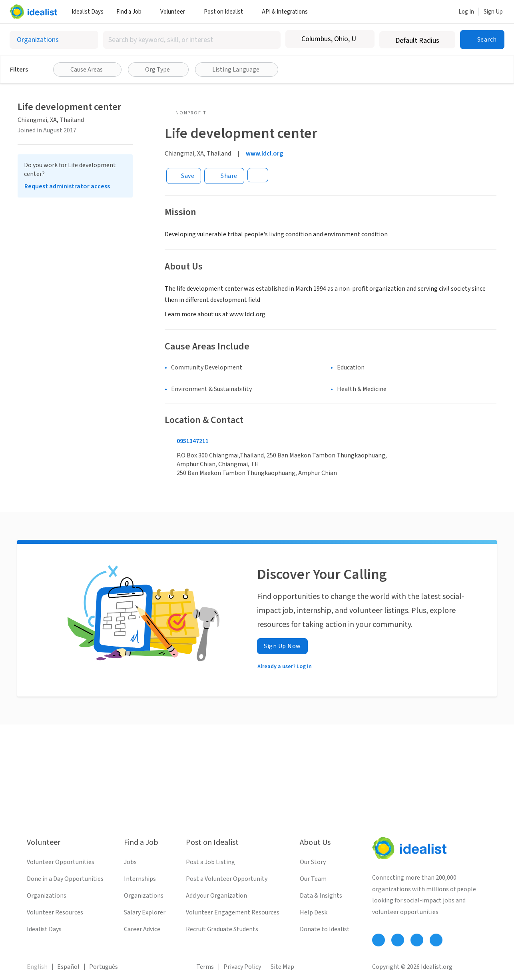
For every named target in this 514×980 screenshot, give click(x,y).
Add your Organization (216, 896)
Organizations (47, 896)
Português (104, 967)
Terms (205, 967)
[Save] (184, 176)
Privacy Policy (242, 967)
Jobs (130, 862)
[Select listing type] (54, 40)
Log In (466, 12)
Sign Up (493, 12)
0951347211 (193, 441)
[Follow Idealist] (379, 940)
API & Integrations (288, 12)
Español (68, 967)
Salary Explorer (145, 912)
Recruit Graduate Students (222, 929)
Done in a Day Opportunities (65, 879)
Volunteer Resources (55, 912)
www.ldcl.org (264, 154)
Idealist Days (88, 12)
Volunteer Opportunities (61, 862)
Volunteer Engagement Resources (233, 912)
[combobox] (192, 40)
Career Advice (142, 929)
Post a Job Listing (210, 862)
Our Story (313, 862)
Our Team (313, 879)
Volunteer (176, 12)
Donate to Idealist (325, 929)
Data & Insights (321, 896)
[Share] (224, 176)
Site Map (282, 967)
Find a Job (132, 12)
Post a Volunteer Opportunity (227, 879)
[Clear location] (363, 39)
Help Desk (314, 912)
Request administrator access (67, 186)
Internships (140, 879)
